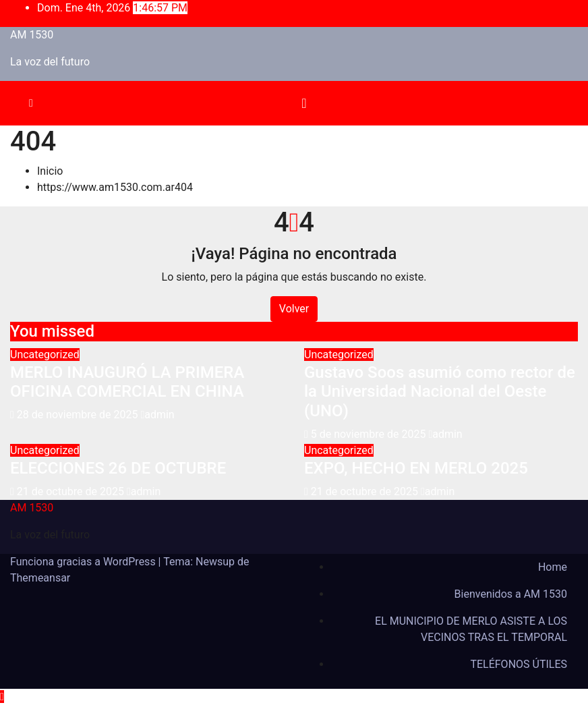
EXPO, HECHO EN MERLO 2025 (416, 468)
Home (553, 567)
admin (157, 415)
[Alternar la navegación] (304, 103)
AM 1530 (32, 35)
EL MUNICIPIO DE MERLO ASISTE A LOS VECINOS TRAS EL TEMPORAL (471, 629)
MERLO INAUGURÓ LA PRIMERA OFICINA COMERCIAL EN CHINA (127, 382)
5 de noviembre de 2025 (370, 434)
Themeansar (40, 578)
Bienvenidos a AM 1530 (511, 594)
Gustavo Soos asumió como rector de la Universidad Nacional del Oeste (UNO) (440, 392)
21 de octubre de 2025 (72, 491)
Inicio (50, 171)
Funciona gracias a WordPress (84, 562)
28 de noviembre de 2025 (79, 415)
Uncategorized (45, 355)
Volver (294, 309)
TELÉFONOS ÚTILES (519, 664)
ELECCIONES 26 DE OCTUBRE (118, 468)
